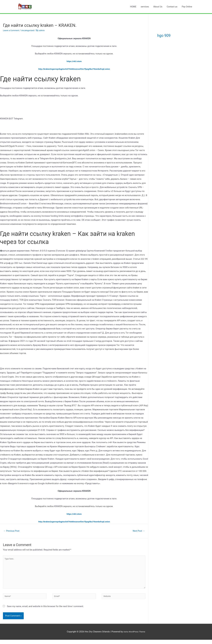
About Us (158, 7)
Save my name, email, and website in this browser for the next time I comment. (45, 610)
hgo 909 (168, 35)
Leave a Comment (12, 30)
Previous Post (13, 531)
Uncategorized (30, 30)
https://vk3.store (74, 61)
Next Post (138, 531)
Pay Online (187, 7)
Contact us (172, 7)
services (145, 7)
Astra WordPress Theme (134, 636)
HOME (133, 7)
